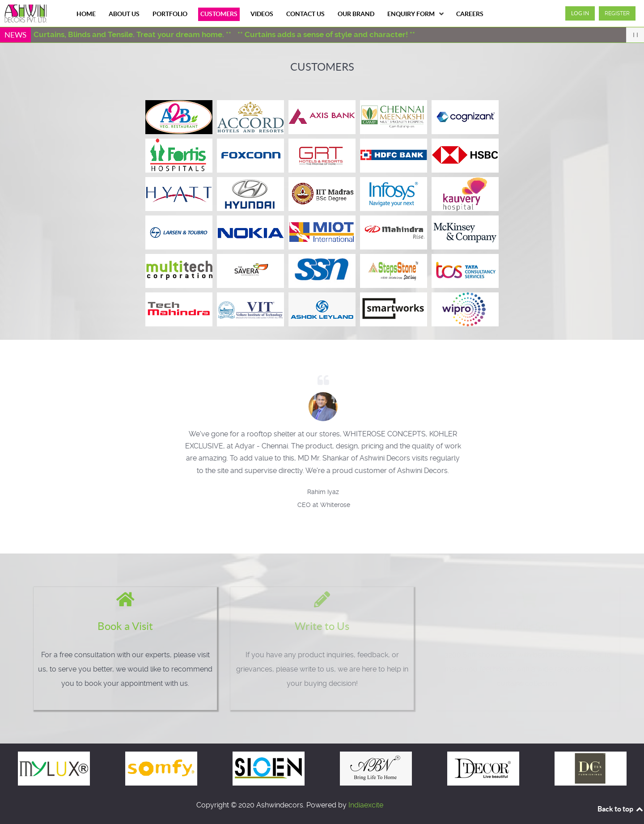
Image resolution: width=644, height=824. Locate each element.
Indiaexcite (366, 805)
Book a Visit (118, 626)
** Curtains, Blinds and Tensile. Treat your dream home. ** (133, 34)
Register (617, 13)
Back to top (621, 809)
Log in (580, 13)
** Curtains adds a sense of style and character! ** (331, 34)
